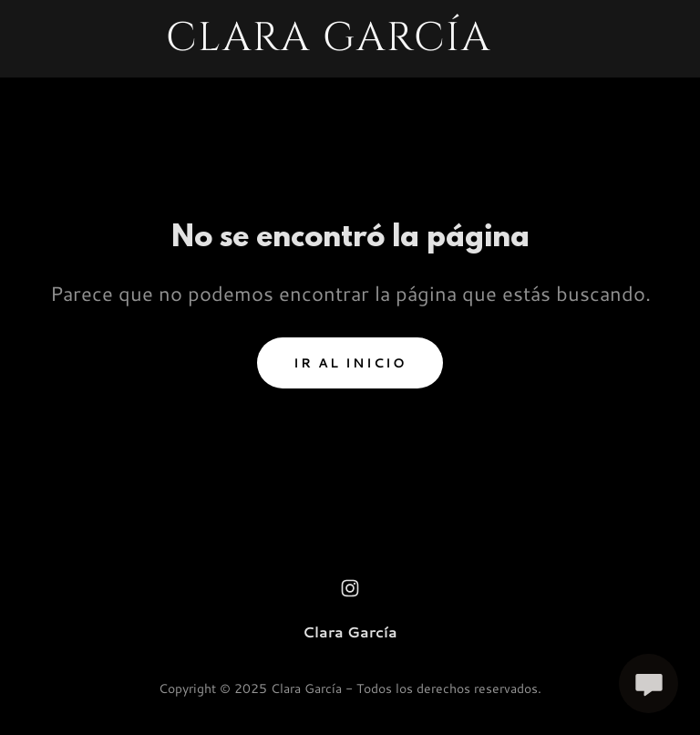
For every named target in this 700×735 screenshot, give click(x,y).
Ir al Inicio (350, 363)
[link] (328, 44)
